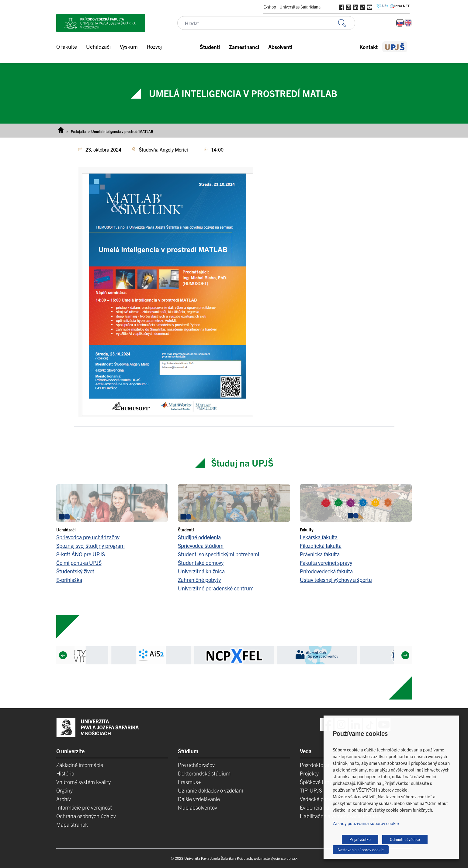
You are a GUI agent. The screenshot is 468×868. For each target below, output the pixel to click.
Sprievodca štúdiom (201, 546)
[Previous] (63, 655)
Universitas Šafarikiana (300, 7)
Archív (64, 799)
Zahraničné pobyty (199, 580)
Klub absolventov (198, 807)
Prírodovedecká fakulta (326, 571)
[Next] (405, 655)
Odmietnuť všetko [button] (405, 839)
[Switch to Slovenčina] (400, 23)
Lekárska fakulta (319, 537)
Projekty (309, 773)
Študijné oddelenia (199, 537)
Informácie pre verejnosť (84, 807)
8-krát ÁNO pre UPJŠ (81, 554)
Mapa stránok (72, 824)
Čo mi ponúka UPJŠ (79, 563)
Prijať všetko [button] (360, 839)
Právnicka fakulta (320, 554)
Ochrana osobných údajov (86, 816)
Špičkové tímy (316, 782)
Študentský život (75, 571)
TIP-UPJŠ (311, 790)
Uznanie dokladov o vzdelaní (210, 790)
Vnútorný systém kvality (83, 782)
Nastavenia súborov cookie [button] (361, 850)
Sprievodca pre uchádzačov (88, 537)
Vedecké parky (317, 799)
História (65, 773)
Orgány (64, 790)
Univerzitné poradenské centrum (216, 588)
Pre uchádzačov (196, 765)
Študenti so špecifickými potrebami (218, 554)
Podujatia (78, 131)
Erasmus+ (189, 782)
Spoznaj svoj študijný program (90, 546)
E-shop (270, 7)
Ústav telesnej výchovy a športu (336, 580)
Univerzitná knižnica (201, 571)
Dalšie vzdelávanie (199, 799)
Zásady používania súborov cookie (366, 823)
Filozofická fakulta (321, 546)
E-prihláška (69, 580)
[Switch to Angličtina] (408, 23)
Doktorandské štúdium (204, 773)
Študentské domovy (201, 563)
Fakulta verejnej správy (326, 563)
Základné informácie (80, 765)
